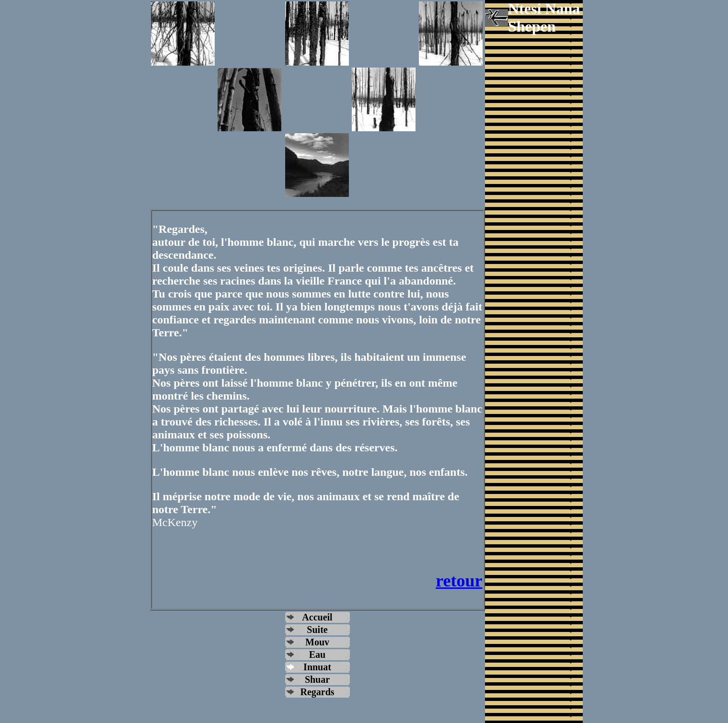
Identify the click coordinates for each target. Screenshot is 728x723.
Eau (317, 654)
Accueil (317, 617)
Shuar (317, 679)
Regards (317, 692)
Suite (317, 630)
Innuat (317, 667)
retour (459, 581)
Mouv (317, 642)
